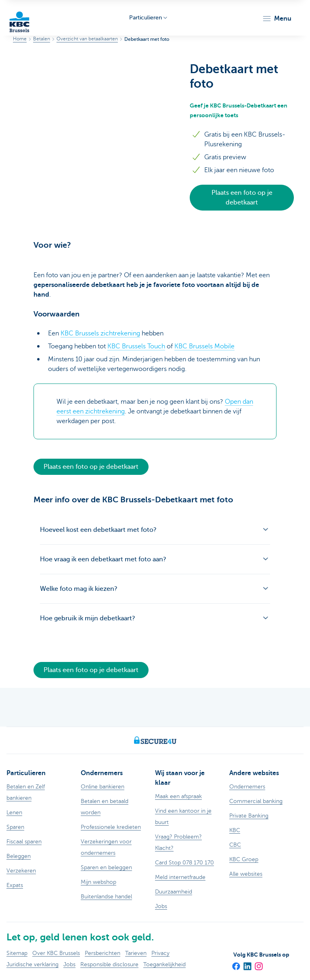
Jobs (69, 964)
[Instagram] (258, 963)
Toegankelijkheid (164, 964)
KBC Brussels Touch (136, 346)
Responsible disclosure (109, 964)
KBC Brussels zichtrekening (100, 333)
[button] (277, 19)
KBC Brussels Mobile (204, 346)
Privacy (160, 953)
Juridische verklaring (32, 964)
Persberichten (103, 953)
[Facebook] (236, 963)
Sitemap (17, 953)
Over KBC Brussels (56, 953)
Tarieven (136, 953)
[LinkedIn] (247, 963)
